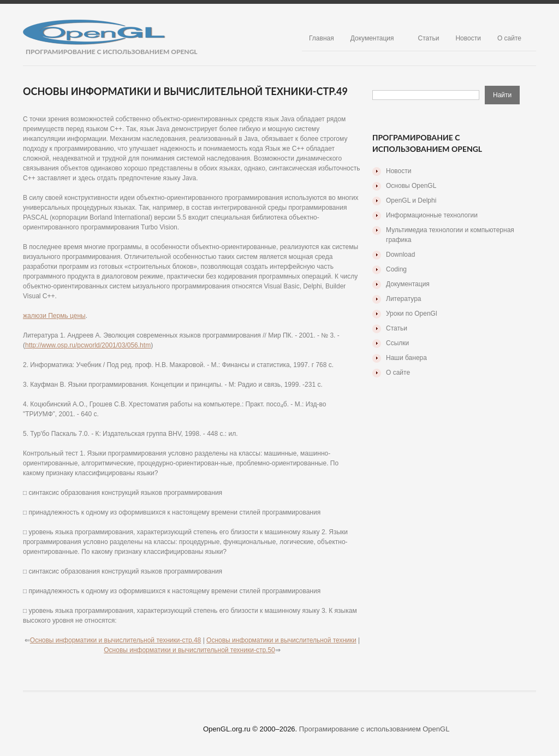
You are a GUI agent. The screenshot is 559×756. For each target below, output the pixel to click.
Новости (468, 38)
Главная (322, 38)
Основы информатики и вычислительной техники (281, 640)
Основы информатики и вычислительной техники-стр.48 (116, 640)
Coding (396, 269)
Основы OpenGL (411, 186)
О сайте (509, 38)
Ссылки (397, 343)
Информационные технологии (432, 215)
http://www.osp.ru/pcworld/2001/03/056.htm (88, 345)
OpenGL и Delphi (411, 200)
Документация (372, 38)
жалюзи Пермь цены (54, 316)
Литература (404, 299)
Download (400, 255)
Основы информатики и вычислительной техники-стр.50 (189, 650)
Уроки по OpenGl (412, 314)
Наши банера (406, 358)
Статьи (429, 38)
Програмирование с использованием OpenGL (374, 729)
